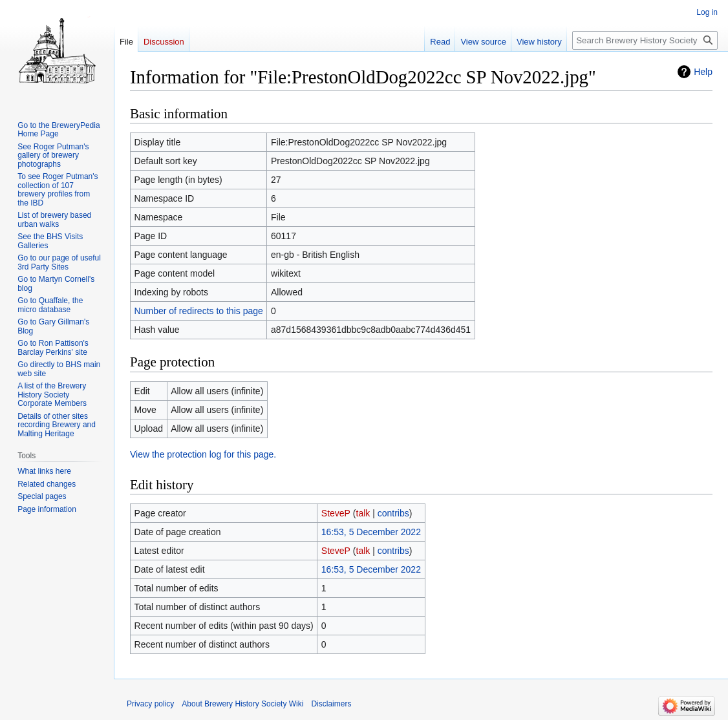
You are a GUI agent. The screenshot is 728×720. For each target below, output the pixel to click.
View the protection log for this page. (203, 454)
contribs (393, 513)
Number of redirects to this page (199, 311)
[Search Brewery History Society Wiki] (645, 40)
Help (703, 72)
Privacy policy (150, 704)
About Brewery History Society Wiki (242, 704)
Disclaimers (331, 704)
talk (363, 513)
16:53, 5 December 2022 (371, 532)
